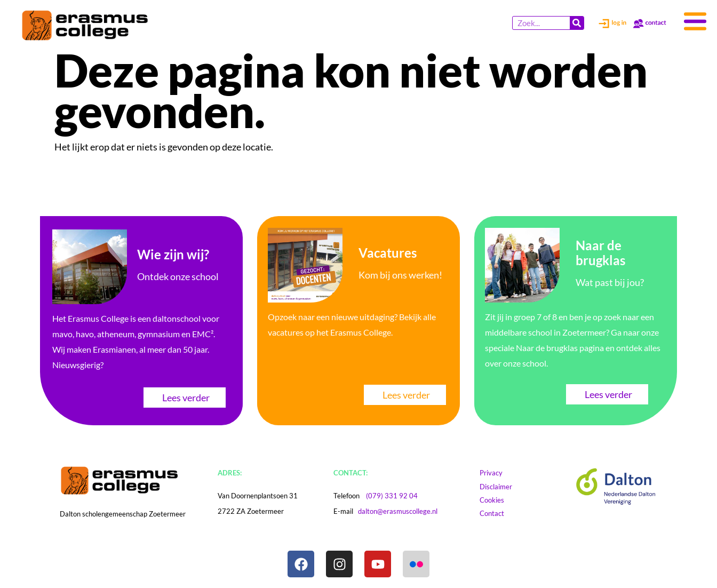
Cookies (502, 500)
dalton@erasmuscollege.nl (398, 511)
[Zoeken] (577, 23)
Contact (497, 513)
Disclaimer (506, 487)
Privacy (496, 473)
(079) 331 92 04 (392, 496)
